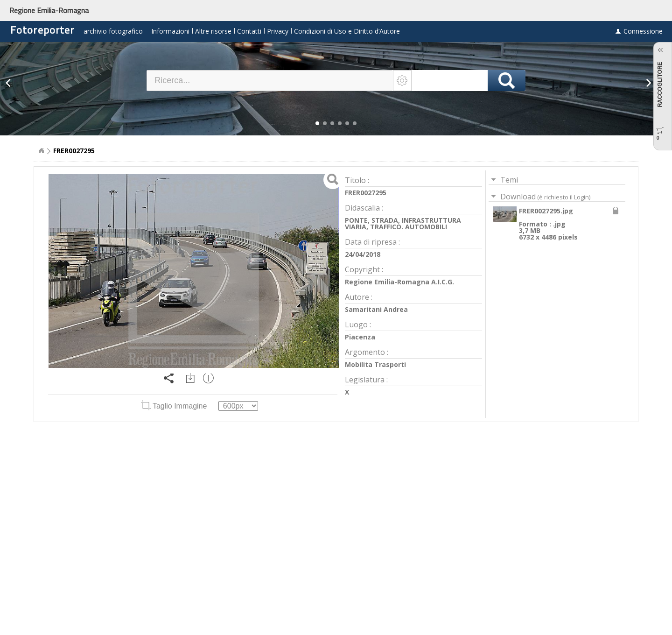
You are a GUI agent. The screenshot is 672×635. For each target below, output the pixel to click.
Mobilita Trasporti (375, 364)
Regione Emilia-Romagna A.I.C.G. (399, 282)
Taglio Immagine (175, 406)
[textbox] (270, 81)
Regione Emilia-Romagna (49, 10)
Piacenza (360, 337)
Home (41, 151)
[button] (317, 123)
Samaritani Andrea (376, 309)
